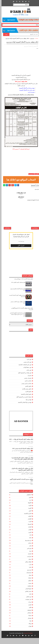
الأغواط (28, 509)
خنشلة (28, 584)
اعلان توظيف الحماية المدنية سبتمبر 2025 (21, 455)
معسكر (28, 624)
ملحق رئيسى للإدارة (25, 395)
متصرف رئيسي (26, 384)
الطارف (28, 525)
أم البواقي (28, 501)
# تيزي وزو (30, 177)
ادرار (29, 506)
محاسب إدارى (27, 387)
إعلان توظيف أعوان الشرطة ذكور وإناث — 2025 (20, 445)
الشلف (28, 522)
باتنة (29, 541)
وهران (28, 632)
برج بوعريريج (27, 546)
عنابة (29, 600)
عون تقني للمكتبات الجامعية (23, 371)
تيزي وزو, (24, 49)
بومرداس (28, 554)
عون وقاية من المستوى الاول (23, 379)
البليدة (28, 511)
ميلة (29, 627)
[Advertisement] (19, 66)
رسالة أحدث (34, 233)
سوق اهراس (27, 595)
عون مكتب (27, 376)
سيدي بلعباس (27, 597)
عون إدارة (28, 365)
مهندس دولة (27, 406)
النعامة (28, 533)
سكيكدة (28, 592)
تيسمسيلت (27, 579)
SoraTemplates (16, 639)
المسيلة (28, 530)
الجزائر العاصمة (26, 520)
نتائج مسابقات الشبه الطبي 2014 (17, 288)
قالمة (29, 613)
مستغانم (28, 619)
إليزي (29, 503)
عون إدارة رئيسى (26, 368)
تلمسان (28, 560)
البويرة (28, 514)
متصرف (28, 381)
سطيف (28, 587)
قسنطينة (28, 616)
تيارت (29, 571)
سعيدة (28, 589)
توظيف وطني (27, 568)
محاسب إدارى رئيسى (25, 390)
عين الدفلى (27, 603)
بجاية (29, 544)
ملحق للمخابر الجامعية (25, 400)
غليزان (28, 611)
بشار (29, 552)
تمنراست (28, 562)
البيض (29, 517)
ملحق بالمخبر (27, 392)
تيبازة (29, 573)
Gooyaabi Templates (27, 639)
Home (35, 38)
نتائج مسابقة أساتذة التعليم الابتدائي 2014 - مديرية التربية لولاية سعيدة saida (16, 320)
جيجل (29, 581)
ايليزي (28, 538)
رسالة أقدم (6, 233)
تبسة (29, 557)
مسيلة (28, 621)
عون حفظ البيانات (26, 373)
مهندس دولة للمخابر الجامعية (23, 408)
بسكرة (28, 549)
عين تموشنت (27, 605)
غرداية (28, 608)
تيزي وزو (31, 38)
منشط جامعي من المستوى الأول (22, 403)
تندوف (28, 565)
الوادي (28, 536)
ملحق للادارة (27, 398)
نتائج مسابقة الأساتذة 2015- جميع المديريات (22, 285)
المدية (28, 528)
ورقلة (29, 630)
